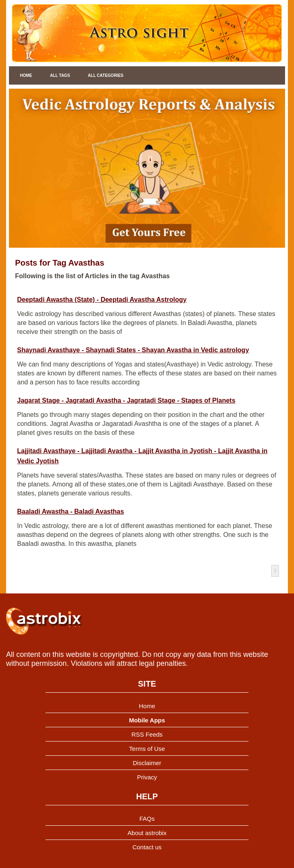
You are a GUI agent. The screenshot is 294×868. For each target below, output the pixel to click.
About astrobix (147, 833)
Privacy (147, 777)
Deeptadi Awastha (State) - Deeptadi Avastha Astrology (102, 300)
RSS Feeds (147, 734)
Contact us (147, 847)
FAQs (147, 819)
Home (26, 75)
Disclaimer (147, 763)
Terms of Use (147, 749)
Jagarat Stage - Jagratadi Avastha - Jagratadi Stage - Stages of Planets (126, 400)
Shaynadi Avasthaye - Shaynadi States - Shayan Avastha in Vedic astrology (133, 350)
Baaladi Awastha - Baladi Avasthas (71, 511)
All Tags (60, 75)
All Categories (106, 75)
